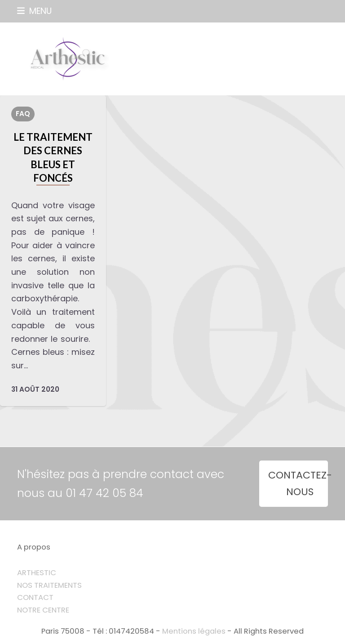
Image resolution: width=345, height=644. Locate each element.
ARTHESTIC (37, 573)
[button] (34, 11)
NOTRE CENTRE (43, 610)
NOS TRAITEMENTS (49, 585)
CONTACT (35, 597)
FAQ (23, 114)
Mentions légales (194, 631)
